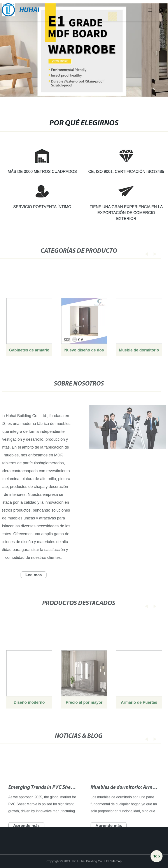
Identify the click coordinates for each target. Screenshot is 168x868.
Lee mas (31, 575)
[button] (150, 11)
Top (157, 855)
